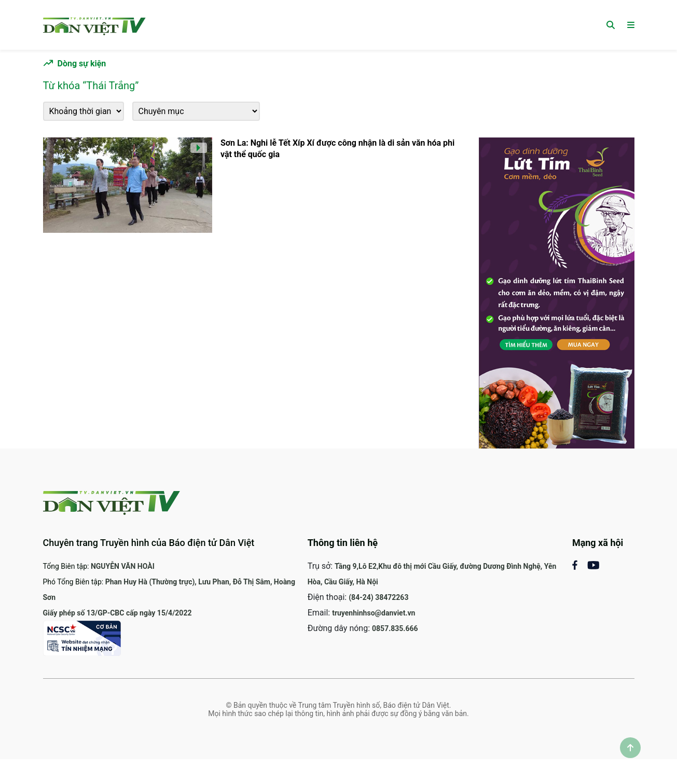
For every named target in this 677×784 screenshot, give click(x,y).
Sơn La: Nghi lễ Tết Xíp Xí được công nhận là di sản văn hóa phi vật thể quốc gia (337, 149)
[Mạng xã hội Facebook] (580, 564)
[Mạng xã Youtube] (593, 564)
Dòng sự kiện (82, 64)
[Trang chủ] (94, 25)
